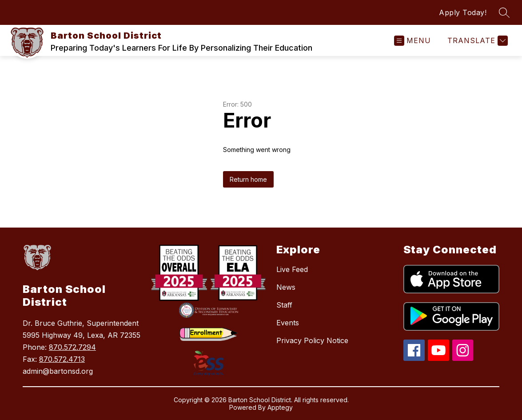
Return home (248, 179)
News (286, 287)
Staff (284, 305)
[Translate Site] (476, 41)
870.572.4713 (62, 359)
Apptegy (280, 407)
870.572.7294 (72, 347)
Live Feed (292, 269)
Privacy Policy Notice (312, 340)
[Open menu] (412, 41)
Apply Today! (463, 12)
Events (288, 323)
